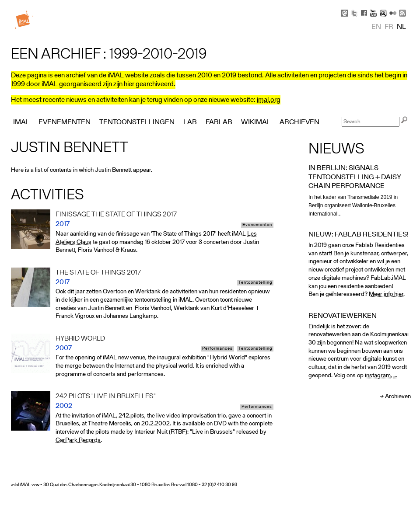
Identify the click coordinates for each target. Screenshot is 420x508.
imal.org (269, 100)
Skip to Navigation (398, 4)
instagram (378, 376)
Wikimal (256, 122)
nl (401, 27)
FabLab (219, 122)
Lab (190, 122)
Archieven (398, 397)
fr (389, 27)
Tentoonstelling (255, 283)
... (395, 376)
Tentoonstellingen (137, 122)
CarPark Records (78, 440)
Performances (217, 349)
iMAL (21, 122)
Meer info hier (386, 294)
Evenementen (257, 225)
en (376, 27)
